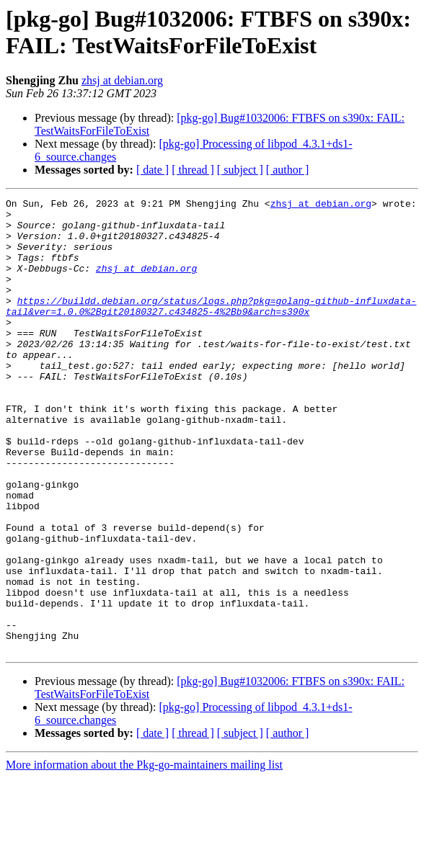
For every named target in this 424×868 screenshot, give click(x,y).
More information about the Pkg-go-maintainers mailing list (144, 855)
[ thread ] (193, 170)
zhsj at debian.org (122, 80)
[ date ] (153, 170)
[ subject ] (240, 170)
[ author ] (288, 170)
